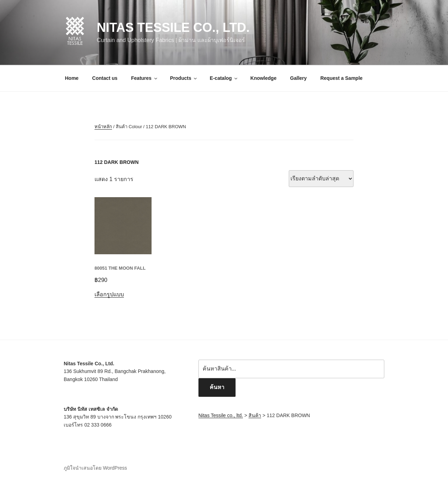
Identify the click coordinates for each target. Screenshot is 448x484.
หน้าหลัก (103, 127)
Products (184, 78)
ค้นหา (217, 387)
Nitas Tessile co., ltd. (173, 27)
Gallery (298, 78)
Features (145, 78)
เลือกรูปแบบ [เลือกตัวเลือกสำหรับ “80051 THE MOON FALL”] (109, 294)
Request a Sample (341, 78)
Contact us (105, 78)
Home (72, 78)
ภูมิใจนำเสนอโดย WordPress (95, 468)
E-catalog (224, 78)
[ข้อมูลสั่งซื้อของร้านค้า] (321, 179)
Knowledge (263, 78)
